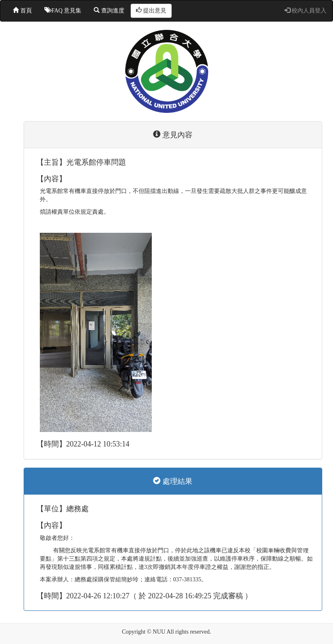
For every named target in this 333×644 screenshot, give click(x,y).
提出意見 (151, 10)
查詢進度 (109, 10)
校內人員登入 (306, 10)
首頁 (22, 10)
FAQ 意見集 (63, 10)
